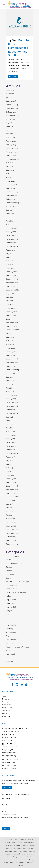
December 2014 (12, 544)
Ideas (8, 614)
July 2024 (10, 166)
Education (10, 574)
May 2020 (10, 341)
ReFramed (10, 643)
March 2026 (10, 94)
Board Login (6, 716)
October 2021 (11, 286)
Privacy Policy (13, 863)
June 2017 (10, 464)
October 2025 (11, 112)
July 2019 (10, 377)
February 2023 (11, 228)
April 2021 (10, 304)
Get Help (5, 702)
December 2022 (12, 235)
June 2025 (10, 126)
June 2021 (10, 301)
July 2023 (10, 210)
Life (8, 621)
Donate (9, 567)
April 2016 (10, 515)
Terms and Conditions (25, 863)
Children (9, 560)
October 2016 (11, 493)
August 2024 (11, 163)
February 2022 (11, 272)
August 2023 (11, 206)
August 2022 (11, 250)
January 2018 (11, 439)
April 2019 (10, 388)
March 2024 (10, 181)
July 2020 (10, 333)
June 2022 (10, 257)
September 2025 (12, 116)
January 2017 (11, 482)
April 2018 (10, 428)
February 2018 (11, 435)
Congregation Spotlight (15, 563)
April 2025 (10, 134)
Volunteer (10, 661)
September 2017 (12, 453)
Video (8, 658)
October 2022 (11, 243)
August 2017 (11, 457)
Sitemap (6, 863)
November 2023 (12, 195)
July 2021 (9, 297)
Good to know (11, 589)
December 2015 (12, 530)
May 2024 (10, 174)
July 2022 (9, 254)
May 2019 (10, 384)
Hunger (9, 611)
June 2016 (10, 508)
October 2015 (11, 537)
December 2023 (12, 192)
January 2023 (11, 232)
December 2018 (12, 402)
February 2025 (11, 141)
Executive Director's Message (17, 582)
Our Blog (9, 629)
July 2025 (10, 123)
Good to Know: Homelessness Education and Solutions (19, 48)
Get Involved (7, 705)
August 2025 (11, 119)
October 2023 (11, 199)
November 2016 (12, 490)
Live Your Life (11, 625)
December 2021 (12, 279)
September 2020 (12, 330)
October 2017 (11, 450)
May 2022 (10, 261)
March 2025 (10, 137)
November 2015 (12, 533)
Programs (5, 699)
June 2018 (10, 421)
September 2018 (12, 413)
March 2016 (10, 519)
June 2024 (10, 170)
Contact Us (6, 711)
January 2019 (11, 399)
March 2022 (10, 268)
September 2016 (12, 497)
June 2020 (10, 337)
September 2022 (12, 246)
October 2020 (11, 326)
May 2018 (10, 424)
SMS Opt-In (7, 787)
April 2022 (10, 264)
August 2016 (11, 500)
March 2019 (10, 392)
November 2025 (12, 108)
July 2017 (9, 461)
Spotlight (10, 651)
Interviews (10, 618)
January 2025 (11, 145)
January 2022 (11, 275)
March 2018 (10, 432)
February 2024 (12, 185)
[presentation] (16, 823)
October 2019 (11, 366)
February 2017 (11, 479)
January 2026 (11, 101)
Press (8, 636)
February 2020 (12, 352)
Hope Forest (11, 600)
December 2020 (12, 319)
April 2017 (10, 471)
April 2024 (10, 177)
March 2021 (10, 308)
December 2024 (12, 148)
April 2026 (10, 90)
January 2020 (11, 355)
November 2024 (12, 152)
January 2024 (11, 188)
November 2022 (12, 239)
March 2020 (10, 348)
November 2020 (12, 323)
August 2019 (11, 373)
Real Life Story (12, 640)
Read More (13, 77)
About (4, 696)
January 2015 (11, 540)
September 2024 (12, 159)
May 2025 (10, 130)
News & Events (7, 708)
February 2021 (11, 312)
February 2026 (12, 97)
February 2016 (11, 522)
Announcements (12, 556)
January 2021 (11, 315)
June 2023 (10, 214)
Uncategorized (12, 654)
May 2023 (10, 217)
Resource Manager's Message (18, 647)
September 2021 (12, 290)
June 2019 (10, 381)
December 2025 (12, 105)
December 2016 (12, 486)
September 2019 (12, 370)
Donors (9, 571)
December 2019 (12, 359)
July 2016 (10, 504)
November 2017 (12, 446)
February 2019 (11, 395)
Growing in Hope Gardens (16, 592)
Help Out (10, 596)
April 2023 (10, 221)
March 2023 (10, 225)
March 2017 (10, 475)
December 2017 (12, 442)
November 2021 (12, 283)
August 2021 (11, 294)
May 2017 (10, 468)
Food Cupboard (12, 585)
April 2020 (10, 344)
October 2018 (11, 410)
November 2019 (12, 363)
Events (9, 578)
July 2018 (10, 417)
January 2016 (11, 526)
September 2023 (12, 203)
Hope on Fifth (11, 607)
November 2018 (12, 406)
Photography (11, 632)
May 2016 (10, 511)
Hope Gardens (12, 603)
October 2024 (11, 156)
